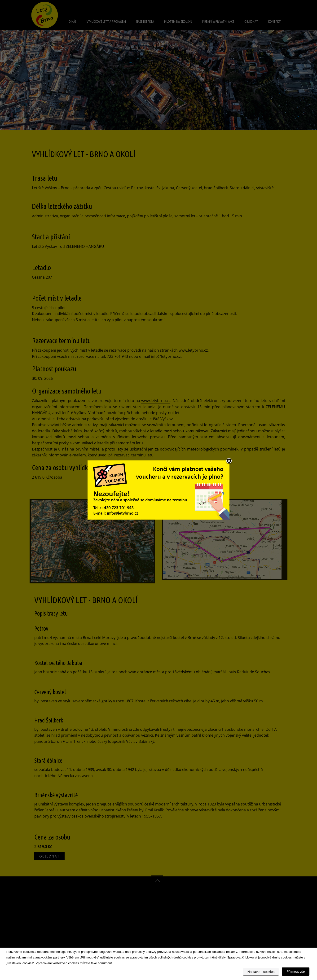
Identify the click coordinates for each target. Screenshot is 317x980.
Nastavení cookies (261, 972)
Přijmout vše (296, 971)
